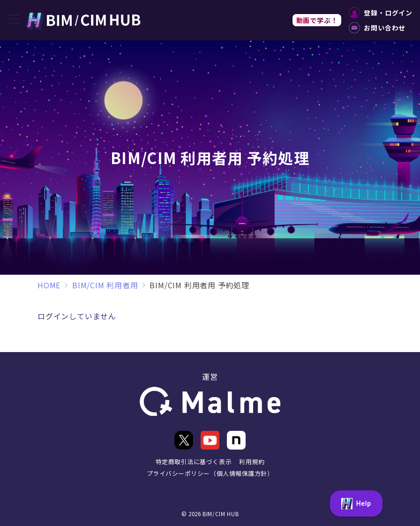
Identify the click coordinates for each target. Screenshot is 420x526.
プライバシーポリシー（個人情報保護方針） (210, 473)
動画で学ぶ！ (317, 20)
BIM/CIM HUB (221, 514)
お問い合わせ (377, 28)
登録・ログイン (381, 13)
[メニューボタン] (14, 20)
